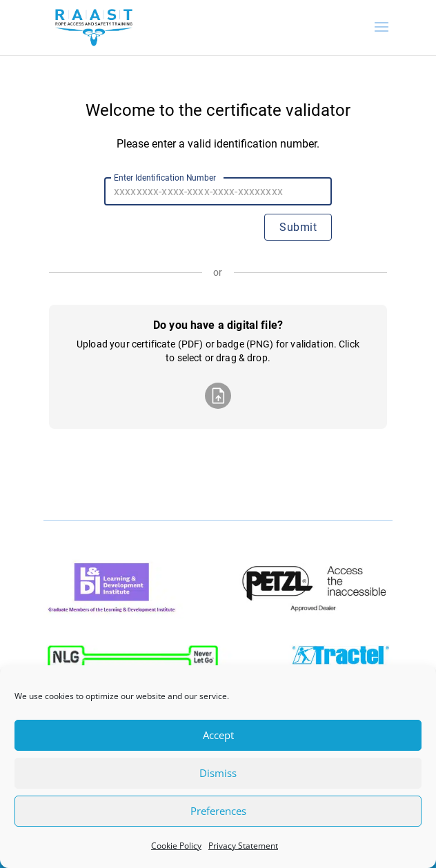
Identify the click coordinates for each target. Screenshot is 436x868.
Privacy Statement (243, 846)
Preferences (218, 811)
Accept (218, 735)
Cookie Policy (176, 846)
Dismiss (218, 773)
